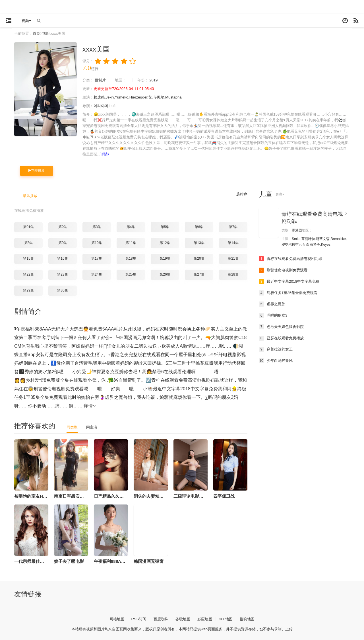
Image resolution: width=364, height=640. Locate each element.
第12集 (165, 242)
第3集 (97, 226)
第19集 (165, 258)
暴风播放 (31, 195)
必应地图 (206, 618)
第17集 (97, 258)
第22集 (28, 274)
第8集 (29, 242)
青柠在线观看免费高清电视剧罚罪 (293, 258)
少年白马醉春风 (277, 360)
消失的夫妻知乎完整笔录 (157, 495)
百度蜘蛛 (160, 618)
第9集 (63, 242)
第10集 (97, 242)
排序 (241, 194)
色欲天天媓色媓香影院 (283, 326)
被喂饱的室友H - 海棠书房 (39, 495)
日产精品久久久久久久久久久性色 (126, 495)
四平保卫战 (224, 495)
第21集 (233, 258)
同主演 (93, 426)
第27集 (199, 274)
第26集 (165, 274)
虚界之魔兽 (273, 303)
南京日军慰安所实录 (73, 495)
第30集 (62, 289)
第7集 (233, 226)
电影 (47, 33)
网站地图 (113, 618)
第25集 (131, 274)
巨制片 (102, 80)
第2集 (63, 226)
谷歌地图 (183, 618)
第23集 (62, 274)
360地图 (228, 618)
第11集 (131, 242)
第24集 (97, 274)
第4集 (131, 226)
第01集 (28, 226)
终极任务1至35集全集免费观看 (290, 292)
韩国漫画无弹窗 (149, 560)
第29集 (28, 289)
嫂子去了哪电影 (69, 560)
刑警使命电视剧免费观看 (285, 269)
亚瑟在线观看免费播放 (283, 337)
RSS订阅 (137, 618)
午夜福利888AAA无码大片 (119, 560)
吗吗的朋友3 (274, 314)
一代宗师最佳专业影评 (36, 560)
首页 (38, 33)
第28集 (233, 274)
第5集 (165, 226)
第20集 (199, 258)
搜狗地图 (251, 618)
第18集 (131, 258)
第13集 (199, 242)
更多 (280, 194)
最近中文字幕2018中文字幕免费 (291, 280)
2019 (158, 80)
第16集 (62, 258)
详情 (243, 154)
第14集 (233, 242)
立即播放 (37, 170)
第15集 (28, 258)
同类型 (73, 426)
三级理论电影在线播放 (195, 495)
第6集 (199, 226)
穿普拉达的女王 (277, 348)
